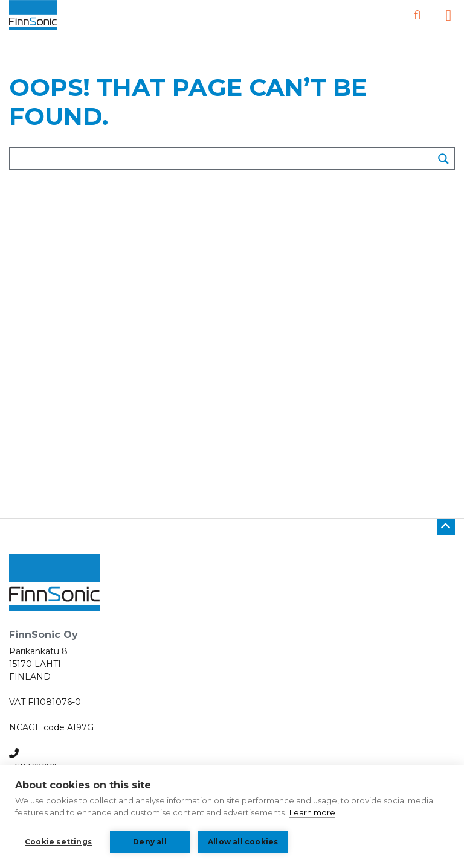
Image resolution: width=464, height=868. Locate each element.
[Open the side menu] (449, 15)
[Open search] (417, 15)
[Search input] (222, 159)
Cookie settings (58, 842)
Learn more (312, 812)
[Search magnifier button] (443, 159)
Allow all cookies (243, 842)
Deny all (150, 842)
